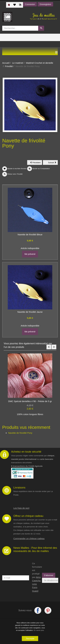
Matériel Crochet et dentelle (39, 63)
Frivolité (9, 66)
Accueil (6, 63)
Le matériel (18, 63)
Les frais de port (21, 508)
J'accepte (30, 639)
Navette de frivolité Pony (20, 433)
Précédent (36, 163)
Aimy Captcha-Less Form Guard (37, 584)
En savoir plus (39, 630)
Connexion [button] (30, 4)
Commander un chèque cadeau (29, 538)
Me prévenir (30, 254)
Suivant (53, 163)
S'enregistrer (45, 4)
